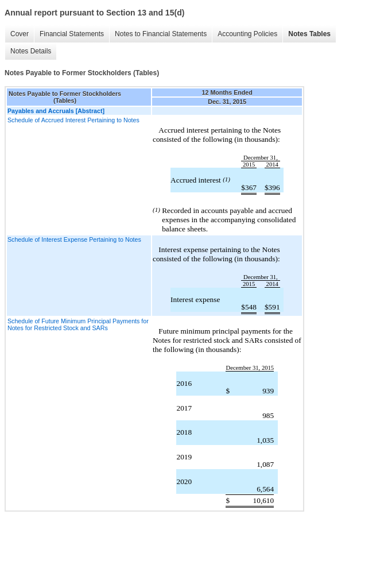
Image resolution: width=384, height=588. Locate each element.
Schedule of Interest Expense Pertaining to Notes (74, 239)
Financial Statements (72, 34)
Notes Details (31, 51)
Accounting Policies (247, 34)
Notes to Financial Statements (161, 34)
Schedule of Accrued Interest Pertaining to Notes (73, 120)
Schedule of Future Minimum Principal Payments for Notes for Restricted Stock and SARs (78, 324)
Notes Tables (309, 34)
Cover (20, 34)
